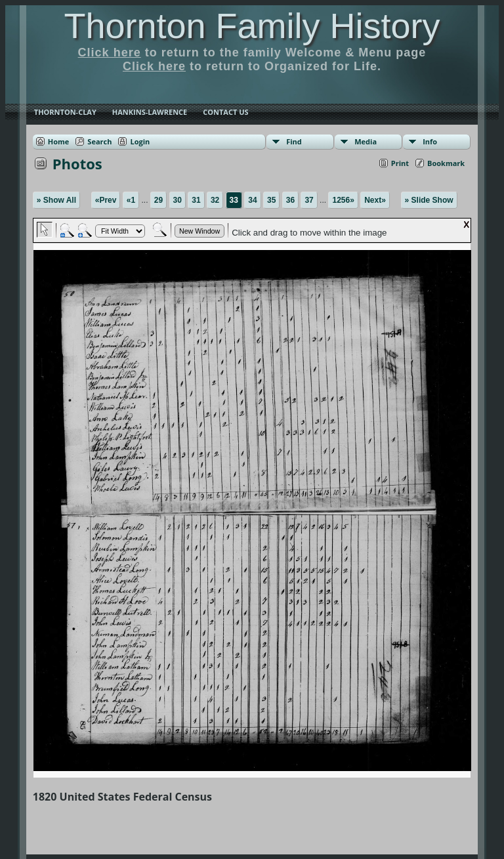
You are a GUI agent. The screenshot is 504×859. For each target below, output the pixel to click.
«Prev (106, 200)
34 (252, 200)
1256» (343, 200)
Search (99, 141)
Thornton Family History (252, 26)
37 (309, 200)
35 (271, 200)
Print (400, 163)
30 (178, 200)
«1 (131, 200)
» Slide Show (429, 200)
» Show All (56, 200)
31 (196, 200)
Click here (110, 52)
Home (59, 141)
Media (366, 141)
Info (430, 141)
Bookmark (446, 163)
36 (290, 200)
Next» (375, 200)
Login (140, 141)
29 (158, 200)
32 (215, 200)
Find (294, 141)
